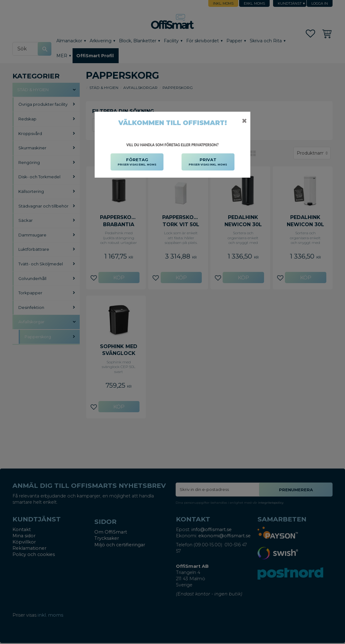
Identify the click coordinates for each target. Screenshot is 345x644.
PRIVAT (208, 162)
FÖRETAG (137, 162)
